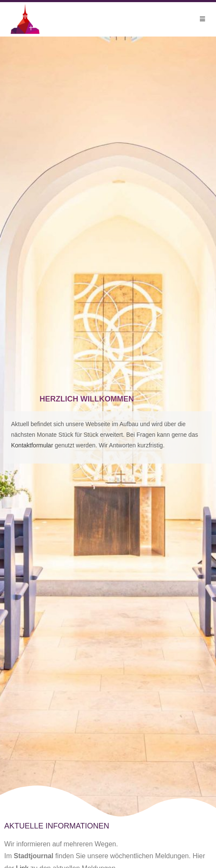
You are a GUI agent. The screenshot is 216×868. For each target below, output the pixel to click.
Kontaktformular (32, 445)
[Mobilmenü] (203, 19)
